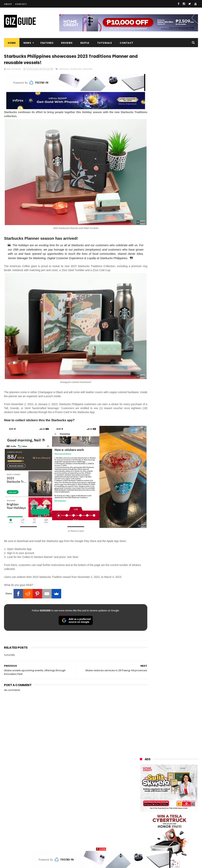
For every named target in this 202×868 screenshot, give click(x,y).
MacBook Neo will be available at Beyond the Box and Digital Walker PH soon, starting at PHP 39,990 (168, 439)
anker (167, 830)
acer (181, 787)
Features (47, 43)
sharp (162, 802)
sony (141, 787)
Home (12, 43)
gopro (141, 844)
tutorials (88, 70)
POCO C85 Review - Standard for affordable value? (177, 496)
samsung (168, 752)
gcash (160, 795)
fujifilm (142, 802)
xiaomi (163, 759)
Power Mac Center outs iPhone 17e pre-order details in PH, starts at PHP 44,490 (178, 515)
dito (140, 795)
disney (161, 837)
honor (141, 773)
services (64, 70)
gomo (141, 837)
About (8, 4)
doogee (171, 816)
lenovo (180, 780)
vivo (140, 766)
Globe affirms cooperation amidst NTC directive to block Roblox (179, 479)
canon (142, 809)
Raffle (85, 43)
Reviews (67, 43)
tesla (160, 844)
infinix (141, 780)
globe (182, 773)
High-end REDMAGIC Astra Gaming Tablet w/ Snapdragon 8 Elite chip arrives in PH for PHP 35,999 (179, 399)
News (27, 43)
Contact (21, 4)
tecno (161, 787)
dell (178, 823)
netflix (183, 802)
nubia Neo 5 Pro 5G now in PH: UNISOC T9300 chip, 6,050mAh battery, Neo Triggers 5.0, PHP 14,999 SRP (179, 535)
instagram (144, 830)
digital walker (146, 816)
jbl (161, 823)
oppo (141, 759)
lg (161, 780)
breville (179, 844)
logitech (143, 823)
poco (180, 795)
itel (160, 809)
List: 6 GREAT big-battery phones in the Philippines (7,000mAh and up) (177, 417)
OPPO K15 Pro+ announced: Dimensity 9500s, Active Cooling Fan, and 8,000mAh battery (179, 555)
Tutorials (105, 43)
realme (161, 766)
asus (161, 773)
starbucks (76, 70)
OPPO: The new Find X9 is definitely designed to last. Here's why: (168, 246)
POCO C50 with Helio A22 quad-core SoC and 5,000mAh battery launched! (177, 380)
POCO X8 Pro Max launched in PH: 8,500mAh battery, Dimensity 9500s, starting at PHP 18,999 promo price (179, 461)
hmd (180, 837)
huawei (142, 752)
